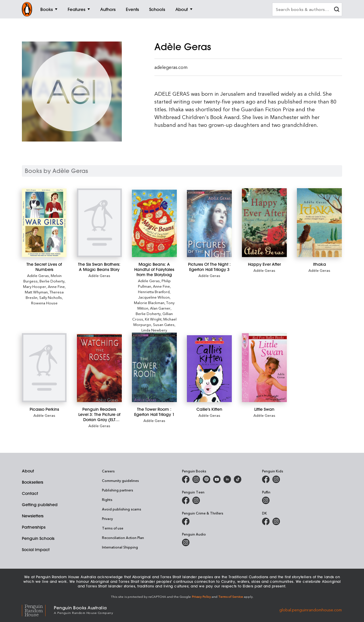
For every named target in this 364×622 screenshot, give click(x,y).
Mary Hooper (35, 286)
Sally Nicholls (51, 297)
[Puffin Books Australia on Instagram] (266, 500)
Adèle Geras (38, 275)
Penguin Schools (38, 538)
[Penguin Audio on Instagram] (186, 542)
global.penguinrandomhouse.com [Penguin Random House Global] (311, 609)
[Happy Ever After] (264, 223)
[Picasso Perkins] (44, 367)
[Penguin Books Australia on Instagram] (196, 479)
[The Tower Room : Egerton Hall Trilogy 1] (154, 367)
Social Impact (36, 550)
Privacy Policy (201, 596)
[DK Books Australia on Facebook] (266, 521)
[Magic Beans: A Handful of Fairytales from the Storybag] (154, 224)
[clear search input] (337, 10)
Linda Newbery (154, 330)
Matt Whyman (36, 292)
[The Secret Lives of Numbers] (44, 223)
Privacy (107, 519)
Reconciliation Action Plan (123, 538)
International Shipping (120, 547)
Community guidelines (120, 480)
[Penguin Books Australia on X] (206, 479)
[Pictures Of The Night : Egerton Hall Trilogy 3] (209, 224)
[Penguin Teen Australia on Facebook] (186, 500)
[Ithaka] (319, 223)
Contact (30, 493)
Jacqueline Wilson (154, 297)
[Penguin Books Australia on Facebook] (186, 479)
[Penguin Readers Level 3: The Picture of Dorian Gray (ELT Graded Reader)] (99, 368)
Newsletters (33, 516)
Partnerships (34, 527)
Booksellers (33, 482)
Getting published (40, 505)
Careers (108, 471)
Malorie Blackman (149, 302)
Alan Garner (160, 308)
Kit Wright (153, 319)
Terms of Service (231, 596)
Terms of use (113, 528)
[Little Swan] (264, 368)
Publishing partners (117, 490)
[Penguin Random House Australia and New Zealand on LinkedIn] (227, 479)
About (28, 471)
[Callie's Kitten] (209, 369)
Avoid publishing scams (122, 509)
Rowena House (44, 303)
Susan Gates (164, 324)
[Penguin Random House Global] (38, 609)
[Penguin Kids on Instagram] (276, 479)
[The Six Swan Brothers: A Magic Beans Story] (99, 223)
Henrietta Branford (154, 292)
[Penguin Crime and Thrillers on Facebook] (186, 521)
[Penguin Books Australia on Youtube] (217, 479)
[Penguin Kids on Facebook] (266, 479)
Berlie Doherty (52, 281)
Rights (107, 500)
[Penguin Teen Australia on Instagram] (196, 500)
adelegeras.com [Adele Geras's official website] (171, 67)
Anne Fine (56, 286)
